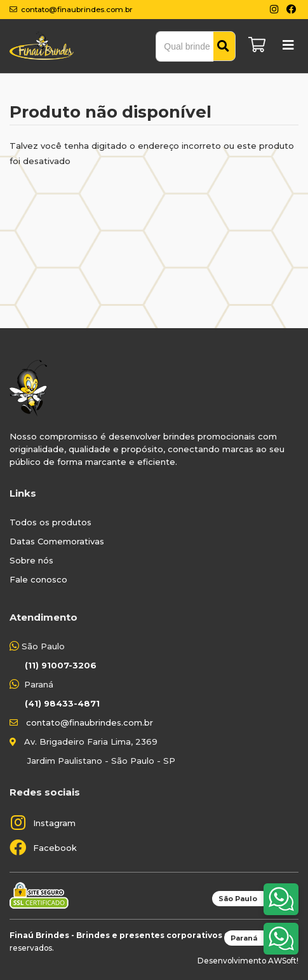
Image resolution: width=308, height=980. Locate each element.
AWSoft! (283, 961)
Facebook (55, 848)
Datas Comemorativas (57, 541)
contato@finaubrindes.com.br (90, 722)
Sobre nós (31, 560)
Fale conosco (38, 579)
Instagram (54, 823)
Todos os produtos (50, 522)
